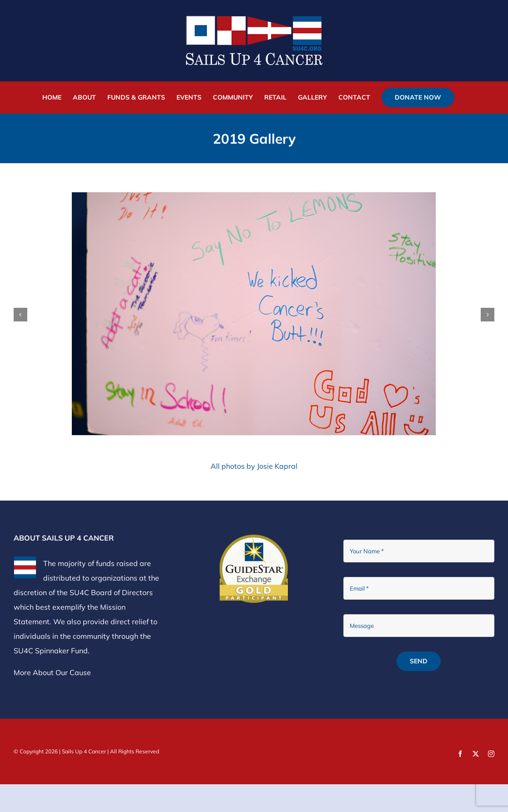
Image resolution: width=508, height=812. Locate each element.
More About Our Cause (52, 672)
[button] (20, 315)
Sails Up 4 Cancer (84, 751)
